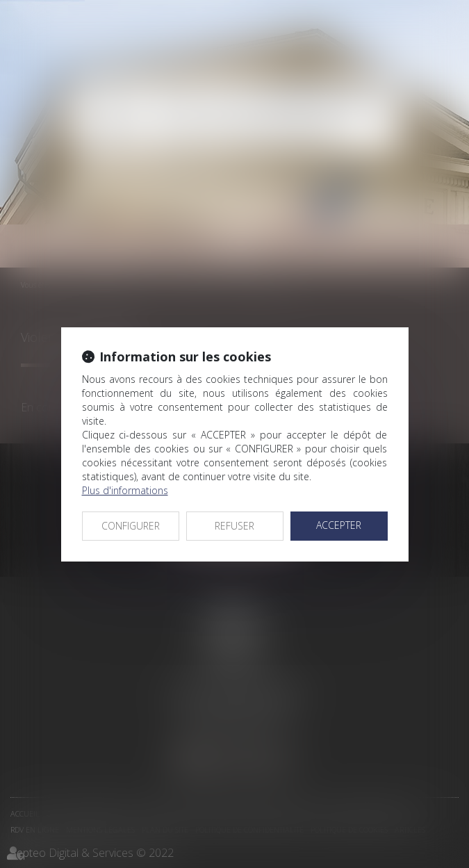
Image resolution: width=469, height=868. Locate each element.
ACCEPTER (339, 525)
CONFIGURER (131, 526)
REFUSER (234, 526)
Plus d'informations (125, 490)
